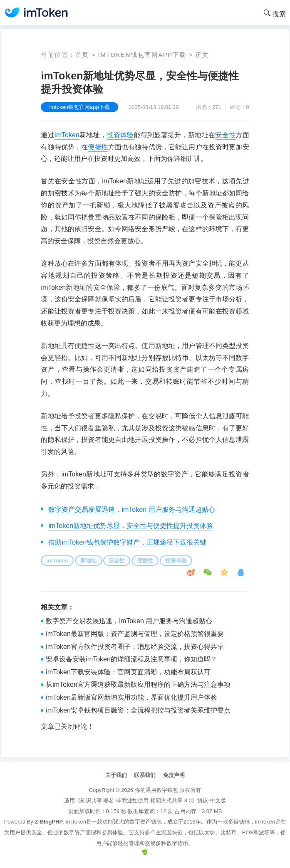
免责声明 (174, 775)
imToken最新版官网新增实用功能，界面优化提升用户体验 (131, 697)
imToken (67, 135)
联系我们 (145, 775)
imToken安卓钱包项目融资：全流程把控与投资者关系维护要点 (138, 710)
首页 (82, 55)
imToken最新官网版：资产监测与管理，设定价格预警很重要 (135, 634)
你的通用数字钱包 (156, 790)
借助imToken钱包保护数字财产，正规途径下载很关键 (127, 542)
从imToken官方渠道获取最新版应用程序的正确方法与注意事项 (138, 684)
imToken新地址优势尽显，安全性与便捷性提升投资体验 (131, 526)
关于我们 (116, 775)
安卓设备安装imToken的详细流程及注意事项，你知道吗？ (131, 659)
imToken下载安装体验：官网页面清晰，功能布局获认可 (128, 672)
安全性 (225, 135)
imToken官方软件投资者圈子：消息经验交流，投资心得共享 (135, 647)
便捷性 (98, 147)
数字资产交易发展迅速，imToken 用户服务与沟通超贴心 (131, 509)
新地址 (88, 561)
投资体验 (120, 135)
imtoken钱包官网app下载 (142, 55)
